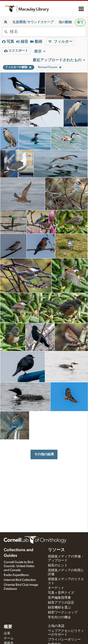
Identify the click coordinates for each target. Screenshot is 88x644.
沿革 (7, 633)
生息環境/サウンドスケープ (33, 22)
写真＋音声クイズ (61, 593)
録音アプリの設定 (61, 603)
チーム (9, 638)
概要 (8, 627)
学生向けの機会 (59, 617)
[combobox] (48, 32)
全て (80, 22)
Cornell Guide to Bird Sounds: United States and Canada (19, 566)
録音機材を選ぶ (59, 608)
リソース (56, 550)
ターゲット (56, 588)
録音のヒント (58, 565)
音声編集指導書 (59, 598)
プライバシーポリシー (64, 640)
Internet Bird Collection (20, 580)
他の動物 (65, 22)
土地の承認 (56, 626)
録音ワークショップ (63, 612)
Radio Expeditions (16, 575)
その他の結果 (44, 454)
